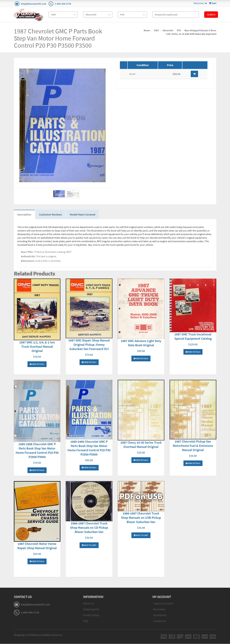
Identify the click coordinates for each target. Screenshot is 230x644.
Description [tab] (24, 215)
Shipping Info (91, 609)
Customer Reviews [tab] (51, 215)
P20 (179, 30)
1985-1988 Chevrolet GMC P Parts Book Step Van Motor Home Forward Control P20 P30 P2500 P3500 (37, 451)
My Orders (159, 609)
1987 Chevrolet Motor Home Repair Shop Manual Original (37, 546)
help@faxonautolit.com (34, 4)
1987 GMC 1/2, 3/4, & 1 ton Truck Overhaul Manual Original (37, 347)
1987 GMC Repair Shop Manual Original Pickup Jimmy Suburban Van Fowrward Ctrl (89, 345)
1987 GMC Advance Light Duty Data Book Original (141, 343)
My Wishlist (160, 615)
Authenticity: (28, 257)
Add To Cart (89, 545)
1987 (156, 30)
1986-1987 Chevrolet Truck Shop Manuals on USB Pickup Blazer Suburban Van (141, 518)
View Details (37, 364)
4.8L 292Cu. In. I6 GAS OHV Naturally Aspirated (191, 34)
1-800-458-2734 (63, 4)
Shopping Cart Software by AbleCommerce (38, 635)
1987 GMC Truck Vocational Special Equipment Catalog (193, 336)
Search (211, 15)
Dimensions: (28, 261)
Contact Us (160, 621)
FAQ (86, 621)
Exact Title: (27, 252)
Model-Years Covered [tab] (83, 215)
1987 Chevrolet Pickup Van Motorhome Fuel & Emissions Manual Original (193, 446)
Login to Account (163, 603)
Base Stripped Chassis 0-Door (200, 30)
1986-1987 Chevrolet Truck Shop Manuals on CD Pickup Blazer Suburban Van (89, 528)
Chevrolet (168, 30)
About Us (89, 603)
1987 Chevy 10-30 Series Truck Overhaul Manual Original (141, 445)
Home (147, 30)
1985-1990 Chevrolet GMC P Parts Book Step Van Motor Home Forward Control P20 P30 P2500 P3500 (89, 448)
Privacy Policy (91, 615)
